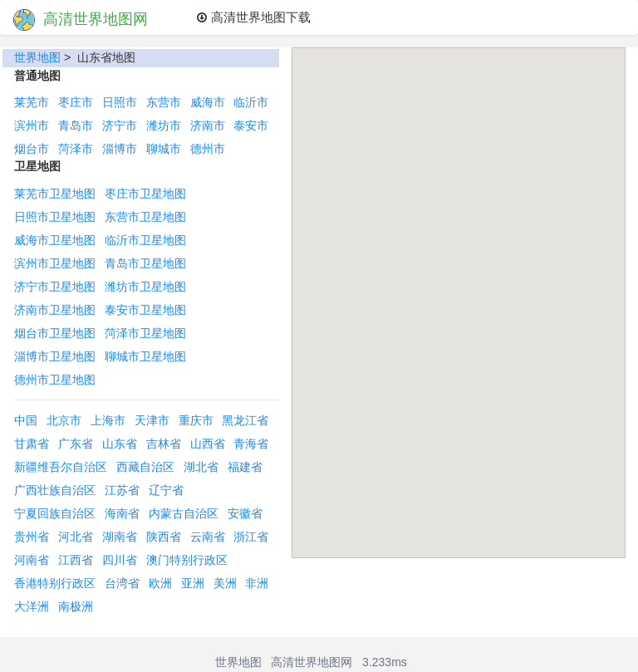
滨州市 (32, 125)
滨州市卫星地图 (55, 263)
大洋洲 (32, 606)
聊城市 (164, 149)
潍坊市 (164, 125)
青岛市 (76, 125)
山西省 (208, 444)
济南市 (208, 125)
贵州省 (32, 537)
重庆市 (196, 420)
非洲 (257, 583)
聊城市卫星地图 (145, 356)
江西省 (76, 560)
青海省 (251, 444)
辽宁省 (166, 490)
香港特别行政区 (55, 583)
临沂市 (251, 102)
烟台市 (32, 149)
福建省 (245, 467)
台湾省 (122, 583)
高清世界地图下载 (253, 17)
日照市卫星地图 (55, 217)
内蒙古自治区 (184, 513)
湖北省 (201, 467)
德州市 (208, 149)
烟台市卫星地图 (55, 333)
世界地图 (37, 57)
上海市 (108, 420)
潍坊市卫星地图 (145, 287)
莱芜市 (32, 102)
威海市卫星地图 (55, 240)
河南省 (32, 560)
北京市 (64, 420)
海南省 (122, 513)
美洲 (225, 583)
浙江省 (251, 537)
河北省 (76, 537)
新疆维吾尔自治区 (61, 467)
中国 (26, 420)
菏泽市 (76, 149)
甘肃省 (32, 444)
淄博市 (120, 149)
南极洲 (76, 606)
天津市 (152, 420)
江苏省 (122, 490)
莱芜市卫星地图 (55, 194)
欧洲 (160, 583)
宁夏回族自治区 (55, 513)
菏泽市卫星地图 (145, 333)
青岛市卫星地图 (145, 263)
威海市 (208, 102)
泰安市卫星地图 (145, 310)
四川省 (120, 560)
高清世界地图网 (81, 20)
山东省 (120, 444)
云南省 (208, 537)
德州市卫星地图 (55, 380)
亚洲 (193, 583)
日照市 (120, 102)
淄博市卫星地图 (55, 356)
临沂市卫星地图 (145, 240)
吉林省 (164, 444)
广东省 (76, 444)
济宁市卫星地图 (55, 287)
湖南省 (120, 537)
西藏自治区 (145, 467)
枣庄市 (76, 102)
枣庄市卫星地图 (145, 194)
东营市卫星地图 (145, 217)
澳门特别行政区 (187, 560)
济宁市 (120, 125)
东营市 (164, 102)
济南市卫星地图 (55, 310)
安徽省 (245, 513)
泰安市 (251, 125)
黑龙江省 (245, 420)
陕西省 (164, 537)
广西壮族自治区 (55, 490)
